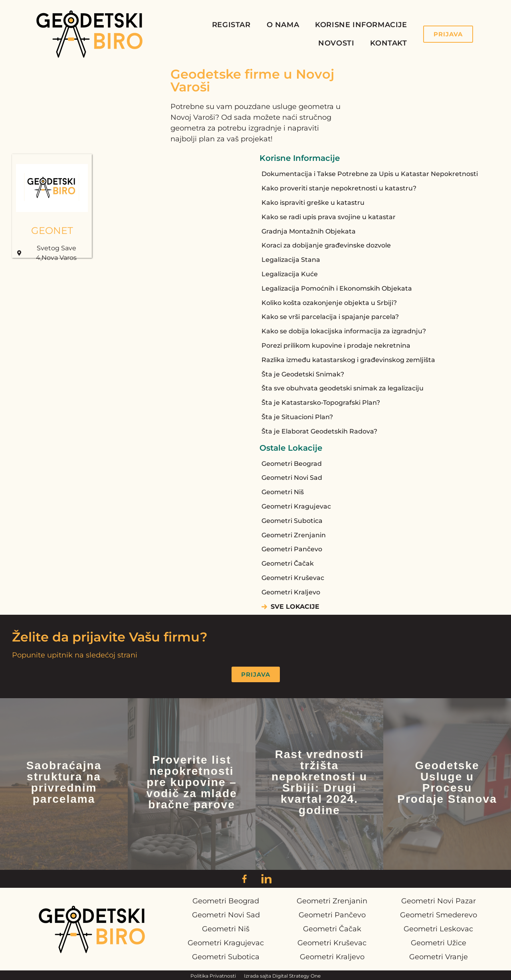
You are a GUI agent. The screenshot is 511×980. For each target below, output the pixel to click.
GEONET (52, 231)
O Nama (283, 25)
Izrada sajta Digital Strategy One (282, 976)
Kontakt (388, 43)
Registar (231, 25)
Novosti (336, 43)
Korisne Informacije (361, 25)
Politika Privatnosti (213, 976)
